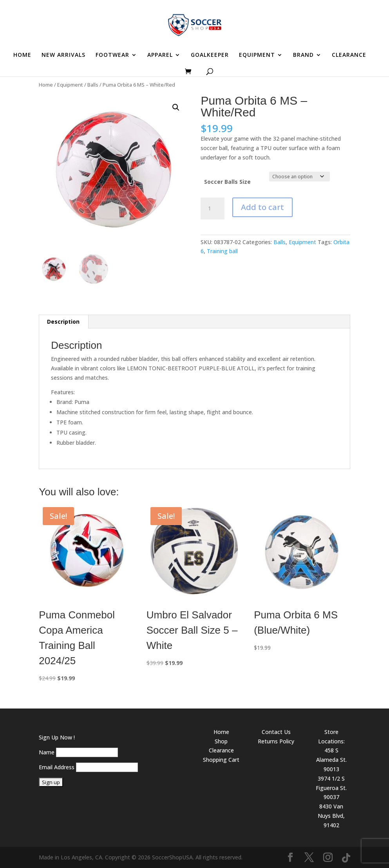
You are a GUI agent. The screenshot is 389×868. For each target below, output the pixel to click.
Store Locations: (331, 737)
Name (47, 752)
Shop (221, 741)
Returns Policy (276, 741)
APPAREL (160, 55)
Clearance (221, 750)
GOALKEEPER (210, 55)
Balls (93, 85)
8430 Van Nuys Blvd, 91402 (331, 816)
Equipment (70, 85)
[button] (176, 107)
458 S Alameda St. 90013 (331, 760)
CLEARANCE (349, 55)
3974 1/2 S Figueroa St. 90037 (331, 788)
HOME (22, 55)
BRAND (303, 55)
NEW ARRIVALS (63, 55)
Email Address (57, 767)
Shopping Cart (221, 760)
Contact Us (276, 732)
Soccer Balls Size (227, 182)
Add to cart (262, 207)
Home (46, 85)
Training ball (222, 251)
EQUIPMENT (257, 55)
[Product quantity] (212, 208)
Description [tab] (63, 322)
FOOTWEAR (112, 55)
